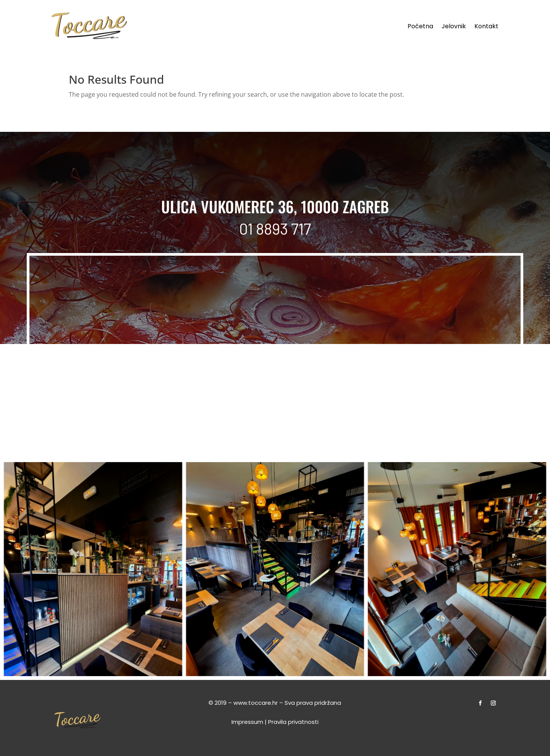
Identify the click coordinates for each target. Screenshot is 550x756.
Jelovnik (454, 27)
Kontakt (486, 27)
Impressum (247, 722)
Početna (420, 27)
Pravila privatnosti (293, 722)
